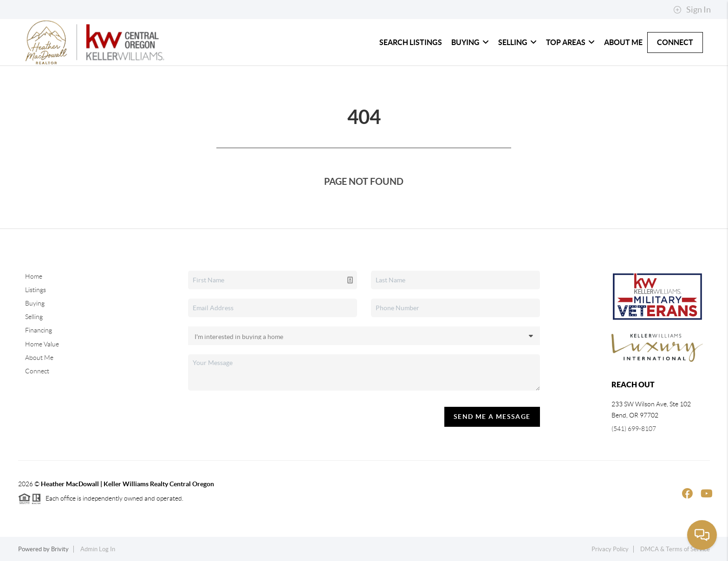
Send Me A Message (492, 417)
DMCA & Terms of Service (675, 549)
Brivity (60, 549)
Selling (517, 42)
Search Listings (411, 42)
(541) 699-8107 (634, 429)
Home (34, 276)
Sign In (692, 10)
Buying (470, 42)
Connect (675, 42)
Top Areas (570, 42)
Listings (36, 290)
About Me (623, 42)
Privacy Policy (610, 549)
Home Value (42, 344)
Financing (39, 330)
